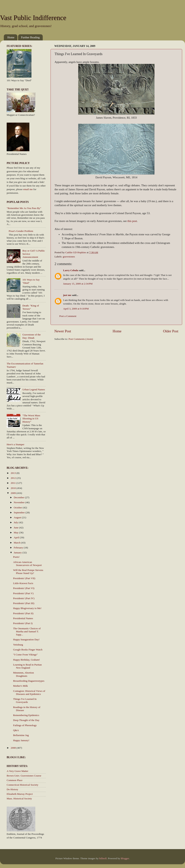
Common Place (15, 780)
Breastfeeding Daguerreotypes (29, 681)
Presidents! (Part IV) (24, 598)
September (20, 512)
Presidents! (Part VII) (24, 578)
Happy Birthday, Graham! (27, 660)
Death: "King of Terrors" (31, 307)
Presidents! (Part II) (23, 613)
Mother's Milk (21, 686)
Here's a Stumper (15, 444)
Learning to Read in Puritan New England (27, 666)
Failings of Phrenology (25, 725)
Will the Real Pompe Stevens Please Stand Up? (28, 572)
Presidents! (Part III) (24, 603)
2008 (14, 748)
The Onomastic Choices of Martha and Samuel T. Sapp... (27, 631)
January (18, 553)
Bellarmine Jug (21, 735)
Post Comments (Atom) (81, 339)
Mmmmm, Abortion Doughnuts (24, 674)
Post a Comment (68, 316)
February (19, 548)
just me (67, 295)
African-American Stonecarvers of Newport (27, 564)
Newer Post (63, 331)
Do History (12, 789)
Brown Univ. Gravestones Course (24, 776)
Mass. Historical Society (19, 798)
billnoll (103, 858)
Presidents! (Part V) (23, 593)
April (17, 537)
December (19, 497)
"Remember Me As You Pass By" (24, 208)
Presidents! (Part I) (23, 623)
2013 (14, 473)
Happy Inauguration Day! (26, 639)
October (18, 508)
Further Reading (30, 37)
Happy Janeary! (21, 740)
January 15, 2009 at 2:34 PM (78, 284)
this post (132, 221)
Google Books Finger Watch (28, 650)
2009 (14, 493)
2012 (14, 478)
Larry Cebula (71, 270)
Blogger (125, 858)
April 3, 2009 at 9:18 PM (76, 309)
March (17, 543)
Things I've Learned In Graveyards (25, 700)
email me (28, 189)
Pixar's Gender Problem (21, 231)
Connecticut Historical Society (23, 785)
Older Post (171, 331)
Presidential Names (23, 618)
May (16, 532)
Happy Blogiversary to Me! (27, 608)
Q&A (16, 730)
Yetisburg (18, 645)
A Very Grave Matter (17, 771)
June (16, 528)
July (16, 522)
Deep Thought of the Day (26, 720)
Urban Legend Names (34, 389)
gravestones (69, 257)
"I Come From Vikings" (25, 655)
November (19, 502)
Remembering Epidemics (26, 715)
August (18, 517)
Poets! (16, 557)
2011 (14, 483)
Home (11, 37)
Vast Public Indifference (33, 18)
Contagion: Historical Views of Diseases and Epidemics (29, 692)
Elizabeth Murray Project (20, 794)
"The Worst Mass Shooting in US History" (31, 418)
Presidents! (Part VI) (24, 588)
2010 (14, 488)
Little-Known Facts (23, 583)
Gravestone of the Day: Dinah (31, 336)
